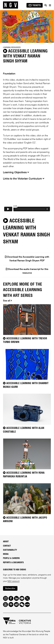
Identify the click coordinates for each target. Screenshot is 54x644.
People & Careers (11, 558)
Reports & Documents (13, 563)
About (6, 542)
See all (7, 301)
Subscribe (10, 588)
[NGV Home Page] (11, 5)
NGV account (13, 581)
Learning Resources (12, 47)
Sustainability (10, 550)
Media (6, 554)
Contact (7, 546)
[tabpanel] (27, 27)
